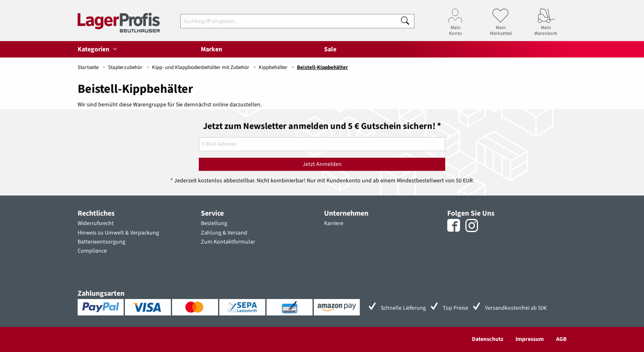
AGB (561, 339)
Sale (330, 49)
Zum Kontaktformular (228, 242)
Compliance (92, 251)
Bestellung (214, 223)
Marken (212, 49)
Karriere (334, 223)
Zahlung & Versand (224, 233)
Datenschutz (488, 339)
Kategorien (99, 49)
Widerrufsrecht (96, 223)
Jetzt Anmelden (322, 164)
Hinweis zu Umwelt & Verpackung (118, 233)
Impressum (530, 339)
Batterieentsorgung (101, 242)
